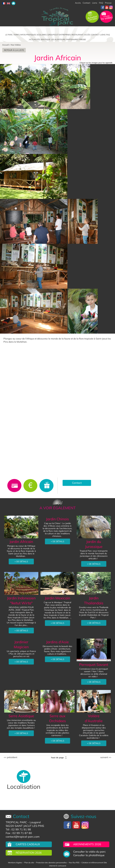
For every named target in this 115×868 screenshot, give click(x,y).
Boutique (46, 39)
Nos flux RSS (74, 863)
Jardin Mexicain (57, 598)
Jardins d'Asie (57, 642)
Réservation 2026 (29, 853)
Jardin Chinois (57, 519)
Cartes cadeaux (28, 844)
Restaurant (77, 35)
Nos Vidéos (16, 45)
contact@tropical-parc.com (23, 837)
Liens (95, 3)
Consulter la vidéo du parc (89, 852)
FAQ (101, 3)
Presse (108, 3)
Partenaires (72, 39)
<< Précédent (10, 757)
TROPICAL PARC (16, 822)
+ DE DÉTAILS (21, 561)
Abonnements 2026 (87, 844)
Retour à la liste (14, 50)
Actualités (35, 39)
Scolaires (42, 35)
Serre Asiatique (21, 716)
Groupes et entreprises (59, 35)
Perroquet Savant (94, 665)
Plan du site (29, 863)
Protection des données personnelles (51, 863)
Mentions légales (15, 863)
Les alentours (58, 39)
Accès (78, 3)
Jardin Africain (21, 542)
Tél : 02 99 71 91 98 (18, 829)
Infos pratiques (28, 35)
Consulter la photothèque (89, 855)
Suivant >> (106, 757)
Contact (86, 3)
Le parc (9, 35)
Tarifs (16, 35)
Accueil (5, 45)
